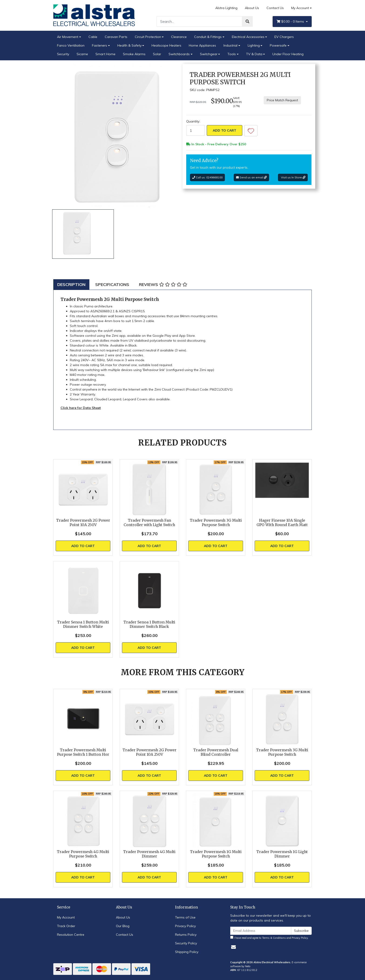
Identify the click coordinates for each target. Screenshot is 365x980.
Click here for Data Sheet (81, 408)
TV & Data (254, 54)
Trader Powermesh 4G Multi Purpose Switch (83, 854)
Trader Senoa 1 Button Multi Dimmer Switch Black (149, 624)
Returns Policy (186, 935)
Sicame (82, 54)
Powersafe (278, 45)
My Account (66, 917)
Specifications (112, 284)
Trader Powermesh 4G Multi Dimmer (149, 854)
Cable (93, 37)
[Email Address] (261, 931)
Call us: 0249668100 (207, 177)
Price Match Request (282, 100)
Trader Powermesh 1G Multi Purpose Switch (216, 854)
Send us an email (251, 177)
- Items (291, 22)
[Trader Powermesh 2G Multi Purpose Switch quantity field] (196, 130)
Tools (232, 54)
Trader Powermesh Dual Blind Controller (216, 752)
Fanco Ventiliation (71, 45)
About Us (252, 8)
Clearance (179, 37)
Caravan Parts (116, 37)
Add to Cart (225, 130)
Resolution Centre (71, 935)
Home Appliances (202, 45)
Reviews (163, 284)
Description (71, 284)
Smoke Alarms (134, 54)
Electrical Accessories (248, 37)
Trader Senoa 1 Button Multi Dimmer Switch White (83, 624)
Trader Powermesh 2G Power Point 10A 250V (83, 523)
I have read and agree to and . (269, 938)
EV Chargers (284, 37)
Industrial (230, 45)
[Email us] (233, 947)
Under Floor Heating (288, 54)
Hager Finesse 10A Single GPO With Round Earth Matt (282, 523)
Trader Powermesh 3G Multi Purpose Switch (216, 523)
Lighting (254, 45)
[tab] (71, 284)
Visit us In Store (293, 177)
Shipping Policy (187, 952)
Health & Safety (129, 45)
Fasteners (100, 45)
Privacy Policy (185, 926)
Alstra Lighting (226, 8)
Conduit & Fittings (208, 37)
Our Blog (123, 926)
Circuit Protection (148, 37)
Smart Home (105, 54)
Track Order (66, 926)
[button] (251, 131)
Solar (157, 54)
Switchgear (209, 54)
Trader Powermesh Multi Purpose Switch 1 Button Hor (83, 752)
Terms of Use (185, 917)
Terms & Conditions (274, 938)
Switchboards (179, 54)
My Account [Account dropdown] (300, 8)
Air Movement (68, 37)
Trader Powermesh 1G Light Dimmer (282, 854)
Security (63, 54)
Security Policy (186, 943)
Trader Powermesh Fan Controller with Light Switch (149, 523)
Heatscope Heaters (166, 45)
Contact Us (275, 8)
